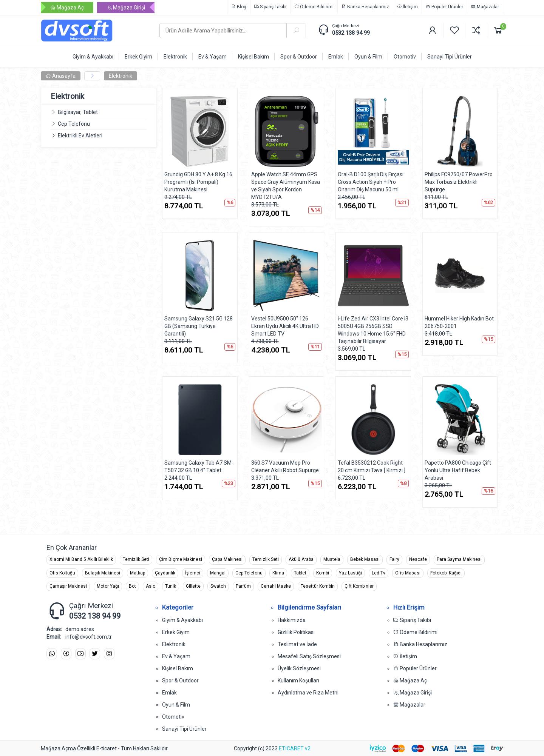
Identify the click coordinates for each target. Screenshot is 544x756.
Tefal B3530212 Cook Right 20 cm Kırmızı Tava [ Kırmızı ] (372, 467)
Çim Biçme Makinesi (181, 559)
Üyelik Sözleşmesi (299, 668)
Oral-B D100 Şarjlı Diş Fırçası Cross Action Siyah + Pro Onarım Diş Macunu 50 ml (371, 182)
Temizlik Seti (136, 559)
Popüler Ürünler (444, 7)
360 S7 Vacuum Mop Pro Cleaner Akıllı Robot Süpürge (285, 467)
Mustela (332, 559)
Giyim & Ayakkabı (182, 620)
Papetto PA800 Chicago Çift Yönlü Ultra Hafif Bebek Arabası (458, 470)
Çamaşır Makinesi (68, 586)
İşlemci (193, 573)
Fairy (394, 559)
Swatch (218, 586)
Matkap (138, 573)
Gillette (193, 586)
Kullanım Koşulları (298, 681)
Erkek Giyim (176, 632)
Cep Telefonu (74, 124)
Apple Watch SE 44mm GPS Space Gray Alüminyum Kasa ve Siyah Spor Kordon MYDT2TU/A (286, 186)
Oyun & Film (176, 705)
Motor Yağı (108, 586)
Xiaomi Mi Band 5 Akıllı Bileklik (81, 559)
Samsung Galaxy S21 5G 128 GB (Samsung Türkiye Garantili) (199, 326)
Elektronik (121, 76)
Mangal (218, 573)
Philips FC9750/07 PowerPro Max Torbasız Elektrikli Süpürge (459, 182)
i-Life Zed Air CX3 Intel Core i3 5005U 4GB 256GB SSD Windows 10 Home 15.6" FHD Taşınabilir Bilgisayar (373, 330)
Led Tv (379, 573)
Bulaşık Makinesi (103, 573)
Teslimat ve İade (297, 644)
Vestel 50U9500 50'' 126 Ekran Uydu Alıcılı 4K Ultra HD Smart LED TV (285, 326)
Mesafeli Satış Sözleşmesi (309, 656)
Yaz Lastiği (350, 573)
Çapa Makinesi (227, 559)
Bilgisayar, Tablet (78, 112)
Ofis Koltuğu (62, 573)
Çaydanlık (165, 573)
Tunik (171, 586)
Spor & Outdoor (180, 681)
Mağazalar (485, 7)
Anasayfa (61, 76)
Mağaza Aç (67, 8)
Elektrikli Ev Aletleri (80, 135)
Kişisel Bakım (178, 668)
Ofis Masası (408, 573)
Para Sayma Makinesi (459, 559)
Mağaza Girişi (126, 8)
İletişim (407, 7)
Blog (239, 7)
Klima (278, 573)
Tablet (300, 573)
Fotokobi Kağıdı (446, 573)
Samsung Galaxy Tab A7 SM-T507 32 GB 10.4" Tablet (199, 467)
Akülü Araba (301, 559)
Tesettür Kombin (318, 586)
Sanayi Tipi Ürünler (184, 729)
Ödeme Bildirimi (314, 7)
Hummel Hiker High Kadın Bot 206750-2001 (459, 322)
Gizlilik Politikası (296, 632)
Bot (132, 586)
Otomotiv (173, 717)
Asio (151, 586)
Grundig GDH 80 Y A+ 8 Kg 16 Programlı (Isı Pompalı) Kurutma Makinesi (198, 182)
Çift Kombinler (359, 586)
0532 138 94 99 (351, 33)
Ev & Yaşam (176, 656)
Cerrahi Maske (276, 586)
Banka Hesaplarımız (365, 7)
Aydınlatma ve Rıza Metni (308, 693)
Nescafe (418, 559)
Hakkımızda (292, 620)
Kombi (323, 573)
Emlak (169, 693)
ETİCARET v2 (295, 748)
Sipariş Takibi (270, 7)
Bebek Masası (365, 559)
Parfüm (243, 586)
